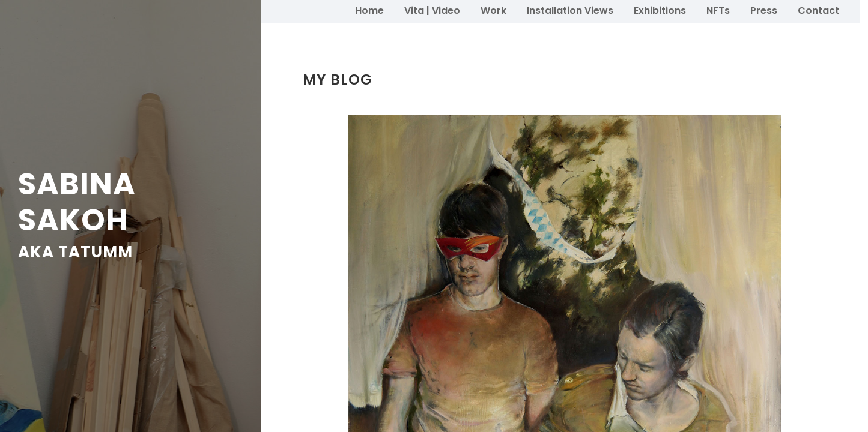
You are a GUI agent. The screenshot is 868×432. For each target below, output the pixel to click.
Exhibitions (660, 10)
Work (493, 10)
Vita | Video (432, 10)
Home (369, 10)
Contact (818, 10)
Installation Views (570, 10)
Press (764, 10)
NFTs (718, 10)
